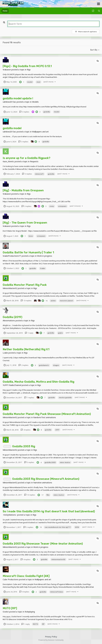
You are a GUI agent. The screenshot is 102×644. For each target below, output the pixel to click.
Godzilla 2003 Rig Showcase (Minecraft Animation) (46, 479)
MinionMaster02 (10, 288)
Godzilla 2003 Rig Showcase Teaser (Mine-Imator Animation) (43, 544)
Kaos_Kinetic (8, 161)
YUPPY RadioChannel (12, 385)
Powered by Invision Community (51, 640)
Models (35, 102)
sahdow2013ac (9, 102)
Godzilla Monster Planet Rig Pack (25, 285)
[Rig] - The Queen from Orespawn (25, 223)
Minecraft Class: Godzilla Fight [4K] (26, 576)
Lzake (5, 353)
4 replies (26, 430)
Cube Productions (11, 579)
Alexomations (9, 321)
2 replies (23, 365)
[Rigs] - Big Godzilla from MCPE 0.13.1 (27, 66)
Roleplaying (30, 612)
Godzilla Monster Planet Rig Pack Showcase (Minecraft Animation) (47, 414)
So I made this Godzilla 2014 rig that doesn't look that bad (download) (49, 511)
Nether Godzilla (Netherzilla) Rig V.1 (26, 349)
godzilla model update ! (18, 98)
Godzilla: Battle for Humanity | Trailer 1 (28, 252)
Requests (34, 161)
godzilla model (12, 128)
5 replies (29, 462)
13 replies (26, 301)
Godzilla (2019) (13, 317)
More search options (86, 32)
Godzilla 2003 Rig (24, 446)
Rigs (29, 70)
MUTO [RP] (10, 608)
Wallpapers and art (40, 132)
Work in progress (45, 256)
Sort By (95, 50)
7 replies (29, 398)
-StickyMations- (10, 515)
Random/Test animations (45, 417)
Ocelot (6, 612)
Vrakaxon (7, 70)
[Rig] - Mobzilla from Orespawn (23, 190)
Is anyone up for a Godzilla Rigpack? (27, 158)
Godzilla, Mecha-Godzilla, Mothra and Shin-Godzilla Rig (38, 382)
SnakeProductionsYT (12, 256)
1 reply (29, 333)
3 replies (24, 112)
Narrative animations (43, 483)
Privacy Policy (51, 637)
